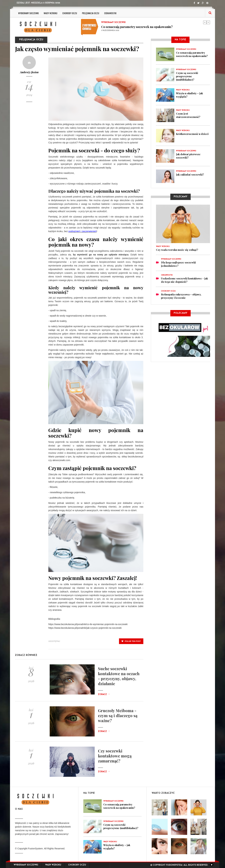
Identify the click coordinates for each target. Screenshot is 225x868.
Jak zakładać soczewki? (190, 174)
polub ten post (131, 641)
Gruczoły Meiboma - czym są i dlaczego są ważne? (118, 715)
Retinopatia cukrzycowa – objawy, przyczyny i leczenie (181, 296)
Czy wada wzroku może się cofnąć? (177, 250)
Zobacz (104, 694)
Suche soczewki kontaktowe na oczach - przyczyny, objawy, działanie (119, 676)
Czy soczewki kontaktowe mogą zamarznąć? (115, 756)
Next (208, 22)
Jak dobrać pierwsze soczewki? (188, 156)
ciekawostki (110, 13)
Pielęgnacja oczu (91, 13)
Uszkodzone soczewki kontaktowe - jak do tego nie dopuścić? (184, 280)
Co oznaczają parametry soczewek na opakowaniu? (137, 27)
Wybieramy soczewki (28, 13)
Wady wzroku (50, 13)
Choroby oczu (70, 13)
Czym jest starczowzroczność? (188, 115)
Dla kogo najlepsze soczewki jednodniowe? (178, 264)
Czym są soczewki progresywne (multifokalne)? (187, 76)
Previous (205, 22)
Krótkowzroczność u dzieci (192, 134)
